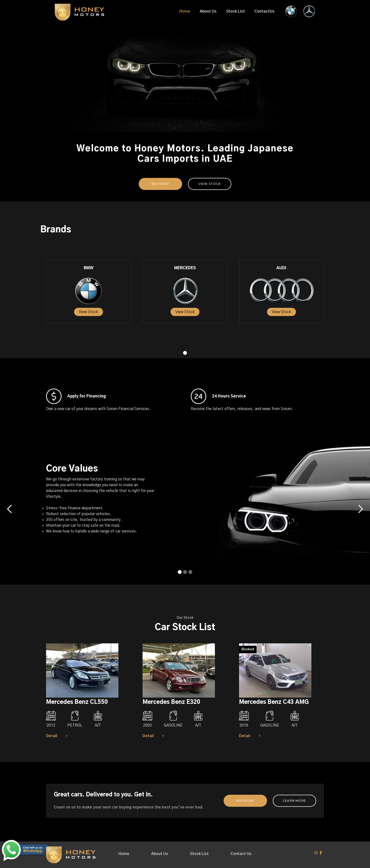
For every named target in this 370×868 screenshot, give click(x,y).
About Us (208, 11)
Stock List (236, 11)
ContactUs (264, 11)
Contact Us (241, 854)
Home (185, 11)
